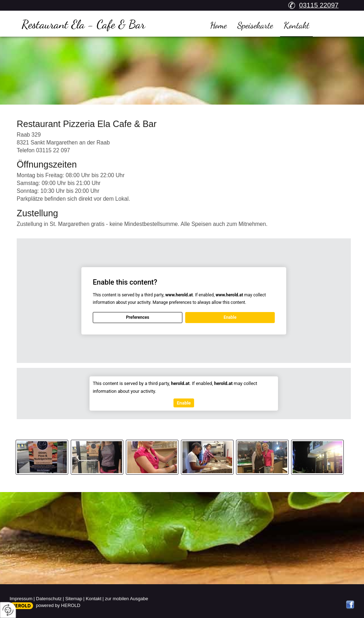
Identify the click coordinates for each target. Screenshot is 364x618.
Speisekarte (255, 25)
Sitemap (74, 599)
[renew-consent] (8, 610)
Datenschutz (49, 599)
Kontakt (296, 25)
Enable (230, 317)
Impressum (21, 599)
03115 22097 (319, 5)
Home (218, 25)
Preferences (137, 317)
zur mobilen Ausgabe (126, 599)
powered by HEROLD (58, 605)
